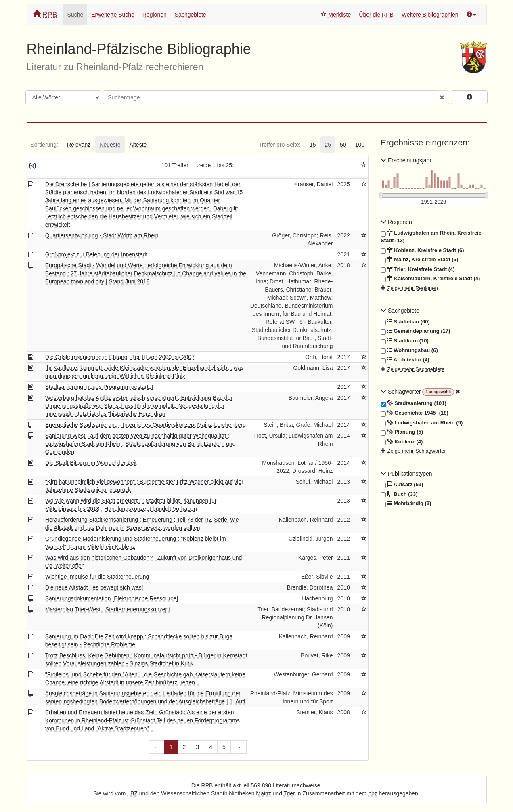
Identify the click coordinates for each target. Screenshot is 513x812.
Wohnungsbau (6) (409, 350)
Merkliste (336, 15)
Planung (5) (402, 432)
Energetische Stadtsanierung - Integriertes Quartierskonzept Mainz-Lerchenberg (146, 425)
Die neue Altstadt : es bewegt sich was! (94, 587)
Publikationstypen (406, 474)
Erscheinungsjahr (406, 160)
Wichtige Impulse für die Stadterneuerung (97, 577)
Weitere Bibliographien (430, 15)
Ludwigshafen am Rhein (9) (422, 423)
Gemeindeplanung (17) (415, 331)
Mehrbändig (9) (406, 504)
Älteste (138, 145)
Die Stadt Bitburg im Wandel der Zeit (91, 463)
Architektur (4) (405, 360)
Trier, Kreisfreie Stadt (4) (418, 269)
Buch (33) (399, 494)
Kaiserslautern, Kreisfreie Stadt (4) (430, 279)
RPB (45, 14)
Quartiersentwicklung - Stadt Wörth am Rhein (102, 235)
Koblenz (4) (402, 442)
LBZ (132, 793)
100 (360, 145)
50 (343, 145)
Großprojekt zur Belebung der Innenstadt (96, 254)
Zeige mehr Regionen (409, 288)
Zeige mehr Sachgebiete (412, 369)
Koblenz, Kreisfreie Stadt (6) (422, 250)
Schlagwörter (401, 392)
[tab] (44, 145)
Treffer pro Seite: (280, 145)
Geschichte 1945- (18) (415, 413)
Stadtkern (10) (405, 341)
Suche (75, 15)
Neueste (110, 145)
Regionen (155, 15)
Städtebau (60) (405, 322)
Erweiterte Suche (113, 15)
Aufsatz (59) (402, 485)
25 (328, 145)
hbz (373, 793)
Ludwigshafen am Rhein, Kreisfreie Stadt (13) (431, 236)
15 (313, 145)
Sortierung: (44, 145)
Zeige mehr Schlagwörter (413, 451)
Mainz (263, 793)
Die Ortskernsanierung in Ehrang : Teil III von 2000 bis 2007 (120, 357)
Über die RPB (376, 15)
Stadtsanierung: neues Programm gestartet (99, 387)
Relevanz (79, 145)
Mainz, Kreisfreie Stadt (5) (419, 260)
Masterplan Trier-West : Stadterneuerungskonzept (108, 609)
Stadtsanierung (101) (414, 403)
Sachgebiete (191, 15)
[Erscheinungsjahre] (434, 202)
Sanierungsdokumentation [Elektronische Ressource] (112, 598)
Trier (289, 793)
